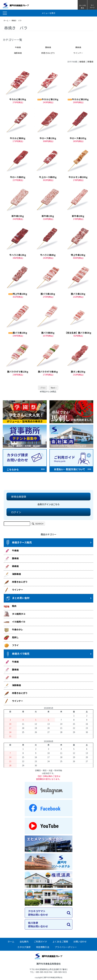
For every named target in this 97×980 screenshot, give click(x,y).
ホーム (6, 20)
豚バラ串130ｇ (78, 294)
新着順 (90, 62)
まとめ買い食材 (17, 598)
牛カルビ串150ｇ (18, 99)
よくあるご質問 (60, 942)
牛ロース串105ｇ (78, 138)
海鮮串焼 (18, 53)
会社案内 (24, 942)
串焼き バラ (16, 20)
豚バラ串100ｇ (18, 333)
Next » (54, 388)
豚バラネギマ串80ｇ (48, 372)
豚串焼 (48, 47)
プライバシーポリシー (66, 947)
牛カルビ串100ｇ (78, 99)
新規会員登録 (18, 497)
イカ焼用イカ (15, 622)
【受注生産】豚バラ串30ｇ (78, 333)
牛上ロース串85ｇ (48, 177)
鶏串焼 (78, 47)
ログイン (15, 512)
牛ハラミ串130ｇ (18, 255)
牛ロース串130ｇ (48, 138)
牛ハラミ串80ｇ (48, 255)
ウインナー (78, 53)
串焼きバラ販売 (17, 654)
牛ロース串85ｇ (18, 177)
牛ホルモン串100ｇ (78, 177)
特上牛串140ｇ (78, 255)
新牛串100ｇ (78, 216)
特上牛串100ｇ (18, 294)
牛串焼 (18, 47)
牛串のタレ (13, 630)
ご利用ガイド (40, 942)
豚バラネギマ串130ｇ (18, 372)
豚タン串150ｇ (78, 372)
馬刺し (11, 638)
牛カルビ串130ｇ (48, 99)
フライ (11, 646)
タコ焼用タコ (15, 614)
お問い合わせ (80, 942)
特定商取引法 (43, 947)
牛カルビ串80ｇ (18, 138)
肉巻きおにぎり (48, 53)
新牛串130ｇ (48, 216)
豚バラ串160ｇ (48, 294)
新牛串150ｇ (18, 216)
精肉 (10, 606)
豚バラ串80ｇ (48, 333)
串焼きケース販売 (18, 543)
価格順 (82, 62)
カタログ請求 (24, 947)
